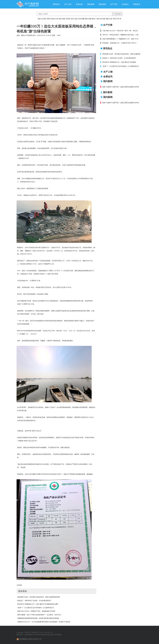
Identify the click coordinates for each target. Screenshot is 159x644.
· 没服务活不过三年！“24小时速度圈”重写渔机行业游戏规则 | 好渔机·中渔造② (43, 622)
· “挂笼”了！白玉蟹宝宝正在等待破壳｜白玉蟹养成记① (35, 608)
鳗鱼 (93, 19)
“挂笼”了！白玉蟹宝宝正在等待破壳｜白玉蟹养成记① (121, 66)
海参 (104, 19)
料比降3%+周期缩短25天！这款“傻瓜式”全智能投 (119, 62)
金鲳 (76, 19)
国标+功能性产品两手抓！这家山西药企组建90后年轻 (121, 87)
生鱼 (111, 19)
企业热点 (125, 4)
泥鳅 (90, 19)
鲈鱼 (72, 19)
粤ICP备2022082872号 (45, 632)
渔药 (45, 19)
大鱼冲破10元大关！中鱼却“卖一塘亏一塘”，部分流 (120, 31)
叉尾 (79, 19)
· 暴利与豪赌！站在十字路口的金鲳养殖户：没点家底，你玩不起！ (39, 615)
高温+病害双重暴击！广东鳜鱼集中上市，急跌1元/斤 (121, 39)
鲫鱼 (64, 19)
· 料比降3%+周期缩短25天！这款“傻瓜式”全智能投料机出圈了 (38, 604)
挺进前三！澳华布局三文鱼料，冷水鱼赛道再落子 (119, 58)
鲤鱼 (60, 19)
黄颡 (83, 19)
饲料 (48, 19)
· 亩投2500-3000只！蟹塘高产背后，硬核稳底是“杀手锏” (36, 611)
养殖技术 (137, 4)
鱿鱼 (39, 19)
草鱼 (114, 19)
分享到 (19, 585)
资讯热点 (56, 4)
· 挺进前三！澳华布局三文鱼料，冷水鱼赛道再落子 (34, 600)
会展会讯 (79, 4)
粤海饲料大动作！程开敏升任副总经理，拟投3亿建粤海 (121, 54)
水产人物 (68, 4)
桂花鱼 (53, 19)
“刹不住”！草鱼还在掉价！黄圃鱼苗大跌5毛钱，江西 (120, 35)
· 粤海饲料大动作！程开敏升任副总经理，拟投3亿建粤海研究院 (38, 597)
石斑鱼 (68, 19)
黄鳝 (86, 19)
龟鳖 (107, 19)
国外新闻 (102, 4)
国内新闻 (91, 4)
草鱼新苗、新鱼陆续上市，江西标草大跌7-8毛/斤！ (120, 43)
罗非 (118, 19)
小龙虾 (97, 19)
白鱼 (57, 19)
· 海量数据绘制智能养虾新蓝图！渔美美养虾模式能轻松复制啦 (38, 618)
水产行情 (114, 4)
